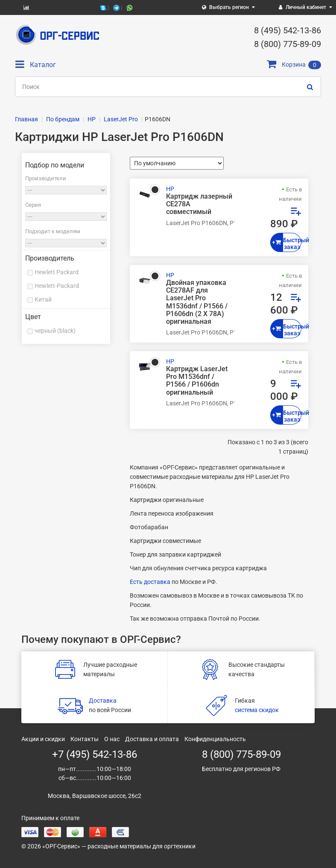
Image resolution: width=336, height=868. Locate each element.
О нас (112, 739)
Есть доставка (150, 582)
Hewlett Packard (57, 272)
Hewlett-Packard (57, 286)
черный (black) (55, 331)
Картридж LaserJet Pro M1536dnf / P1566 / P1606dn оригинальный (197, 381)
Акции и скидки (43, 739)
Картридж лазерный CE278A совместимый (199, 204)
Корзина (294, 65)
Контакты (85, 739)
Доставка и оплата (152, 739)
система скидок (257, 710)
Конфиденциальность (215, 739)
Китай (43, 299)
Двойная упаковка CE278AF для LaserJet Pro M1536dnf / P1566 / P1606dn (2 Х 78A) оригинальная (197, 302)
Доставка (103, 701)
